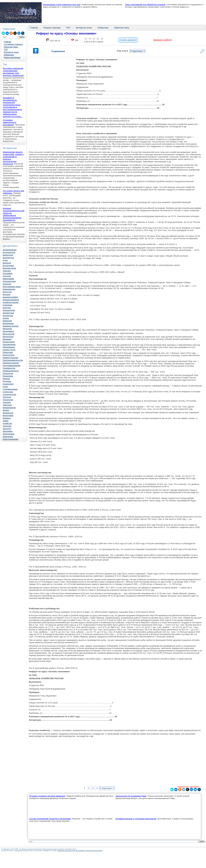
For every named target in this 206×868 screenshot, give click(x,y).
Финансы (7, 418)
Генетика (7, 271)
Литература (8, 316)
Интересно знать (11, 52)
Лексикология (9, 310)
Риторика (7, 381)
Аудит (5, 260)
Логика (6, 318)
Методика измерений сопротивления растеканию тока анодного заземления (13, 72)
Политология (8, 355)
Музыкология (9, 342)
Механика (7, 339)
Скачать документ (128, 40)
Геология (7, 276)
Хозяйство (7, 423)
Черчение (7, 426)
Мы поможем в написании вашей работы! (89, 851)
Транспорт (7, 405)
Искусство (7, 292)
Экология (7, 429)
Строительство (9, 394)
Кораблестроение (11, 302)
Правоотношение (10, 358)
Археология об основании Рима (131, 796)
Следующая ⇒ (137, 51)
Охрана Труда (9, 350)
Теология (7, 397)
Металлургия (9, 334)
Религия (6, 379)
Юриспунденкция (10, 439)
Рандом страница (52, 28)
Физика (6, 410)
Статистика (8, 392)
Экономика (8, 431)
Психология (8, 373)
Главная (7, 42)
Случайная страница (13, 44)
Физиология (8, 413)
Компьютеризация (11, 300)
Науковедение (9, 344)
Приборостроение (11, 363)
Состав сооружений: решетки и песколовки (50, 819)
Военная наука (9, 268)
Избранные (9, 55)
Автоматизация (10, 250)
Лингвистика (8, 313)
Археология (8, 255)
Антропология (9, 252)
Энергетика (8, 437)
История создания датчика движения (47, 796)
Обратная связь (11, 47)
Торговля (7, 402)
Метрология (8, 337)
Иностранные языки (12, 287)
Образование (9, 347)
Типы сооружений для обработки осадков (145, 4)
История (6, 295)
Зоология (7, 284)
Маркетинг (7, 321)
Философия (8, 416)
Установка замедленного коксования (10, 122)
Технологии (8, 400)
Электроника (8, 434)
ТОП (6, 50)
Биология (7, 263)
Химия (6, 421)
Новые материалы (12, 57)
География (7, 273)
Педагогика (8, 352)
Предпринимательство (13, 360)
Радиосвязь (8, 376)
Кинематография (10, 297)
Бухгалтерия (8, 266)
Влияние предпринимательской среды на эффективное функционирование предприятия (14, 214)
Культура (7, 308)
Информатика (9, 289)
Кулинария (7, 305)
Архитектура (8, 258)
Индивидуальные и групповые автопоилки (136, 819)
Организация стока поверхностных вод (62, 4)
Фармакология (9, 408)
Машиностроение (11, 326)
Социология (8, 384)
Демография (8, 279)
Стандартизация (10, 389)
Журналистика (9, 281)
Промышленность (11, 371)
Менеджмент (8, 331)
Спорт (5, 387)
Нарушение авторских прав (66, 851)
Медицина (7, 329)
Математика (8, 323)
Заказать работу (163, 40)
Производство (9, 368)
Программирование (11, 366)
